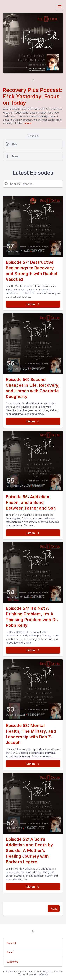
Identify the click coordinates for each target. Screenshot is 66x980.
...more (27, 123)
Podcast (11, 943)
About (10, 952)
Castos (44, 974)
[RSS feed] (33, 80)
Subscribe (12, 962)
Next (54, 909)
